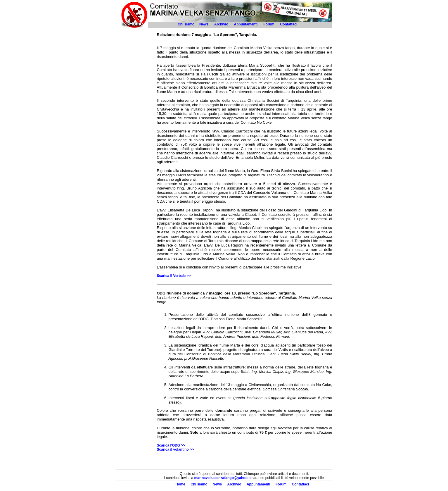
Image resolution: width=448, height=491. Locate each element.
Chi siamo (186, 24)
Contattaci (289, 24)
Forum (269, 24)
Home (180, 484)
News (204, 24)
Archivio (221, 24)
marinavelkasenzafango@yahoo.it (223, 478)
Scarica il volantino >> (175, 449)
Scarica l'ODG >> (171, 445)
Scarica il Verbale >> (174, 276)
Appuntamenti (246, 24)
